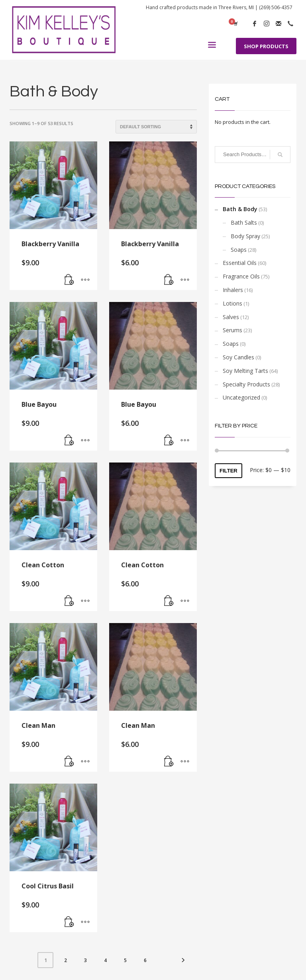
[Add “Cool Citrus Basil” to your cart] (69, 922)
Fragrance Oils (241, 276)
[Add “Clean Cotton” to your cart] (69, 601)
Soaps (239, 250)
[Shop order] (156, 127)
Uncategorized (241, 397)
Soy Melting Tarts (245, 371)
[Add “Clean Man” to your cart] (69, 762)
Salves (231, 317)
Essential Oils (240, 263)
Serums (232, 330)
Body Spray (245, 236)
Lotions (232, 303)
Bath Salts (244, 222)
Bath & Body (240, 209)
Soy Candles (238, 357)
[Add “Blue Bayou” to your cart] (69, 441)
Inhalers (233, 290)
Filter (229, 471)
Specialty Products (246, 384)
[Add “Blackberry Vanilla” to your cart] (69, 280)
